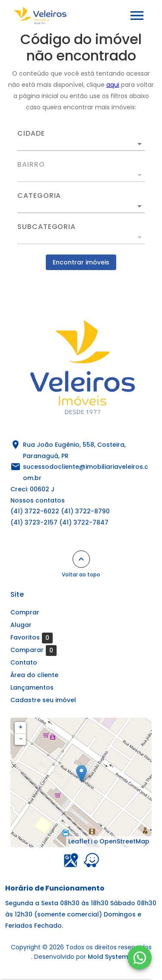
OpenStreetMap (124, 841)
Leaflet (79, 841)
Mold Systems (110, 957)
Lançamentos (32, 687)
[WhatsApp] (140, 958)
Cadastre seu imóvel (43, 700)
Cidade (31, 134)
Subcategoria (46, 227)
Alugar (21, 625)
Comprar (25, 612)
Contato (24, 662)
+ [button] (21, 727)
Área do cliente (34, 675)
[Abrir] (140, 144)
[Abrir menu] (137, 16)
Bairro (31, 165)
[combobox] (81, 140)
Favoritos (32, 638)
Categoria (39, 196)
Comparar (33, 650)
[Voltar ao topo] (81, 559)
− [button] (21, 739)
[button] (81, 206)
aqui (113, 85)
